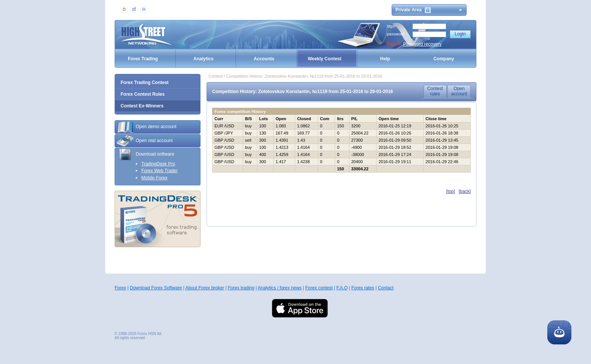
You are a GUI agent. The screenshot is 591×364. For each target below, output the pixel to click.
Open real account (145, 141)
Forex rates (363, 288)
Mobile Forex (154, 178)
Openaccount (459, 91)
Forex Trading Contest (145, 83)
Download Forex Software (156, 288)
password (396, 34)
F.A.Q (342, 288)
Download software (145, 154)
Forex (120, 288)
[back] (465, 191)
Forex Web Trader (159, 171)
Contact (386, 288)
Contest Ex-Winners (142, 106)
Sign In (394, 44)
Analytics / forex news (280, 288)
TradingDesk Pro (158, 164)
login (391, 26)
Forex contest (319, 288)
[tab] (158, 127)
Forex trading (241, 288)
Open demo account (147, 127)
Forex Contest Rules (143, 94)
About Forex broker (205, 288)
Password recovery (422, 44)
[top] (451, 191)
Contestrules (435, 91)
